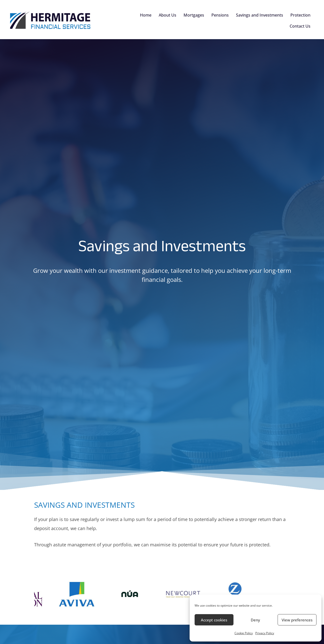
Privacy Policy (265, 633)
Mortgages (194, 15)
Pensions (220, 15)
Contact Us (300, 26)
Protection (300, 15)
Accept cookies (214, 620)
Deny (255, 620)
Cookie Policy (244, 633)
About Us (168, 15)
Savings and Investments (260, 15)
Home (146, 15)
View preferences (297, 620)
